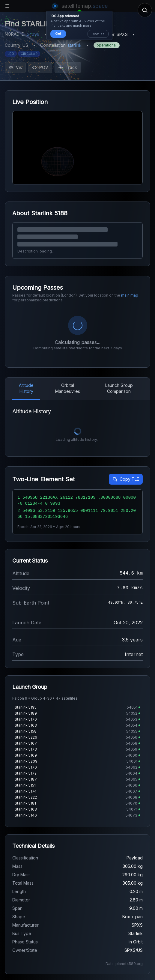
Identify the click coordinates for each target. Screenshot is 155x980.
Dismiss (98, 34)
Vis (15, 67)
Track (68, 67)
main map (130, 295)
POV (40, 67)
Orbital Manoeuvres (68, 334)
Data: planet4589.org (124, 910)
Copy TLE (126, 425)
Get (58, 34)
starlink (75, 45)
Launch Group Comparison (119, 334)
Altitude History (26, 334)
